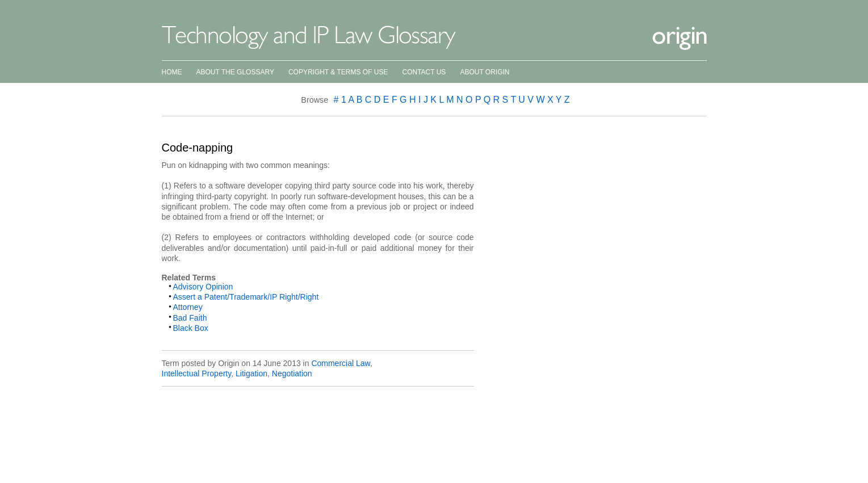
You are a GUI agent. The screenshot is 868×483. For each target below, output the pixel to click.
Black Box (191, 328)
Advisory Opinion (203, 287)
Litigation (251, 373)
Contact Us (424, 72)
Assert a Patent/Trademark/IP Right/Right (246, 297)
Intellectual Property (197, 373)
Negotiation (292, 373)
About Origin (485, 72)
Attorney (188, 307)
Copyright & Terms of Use (338, 72)
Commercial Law (340, 363)
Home (172, 72)
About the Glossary (235, 72)
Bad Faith (190, 318)
